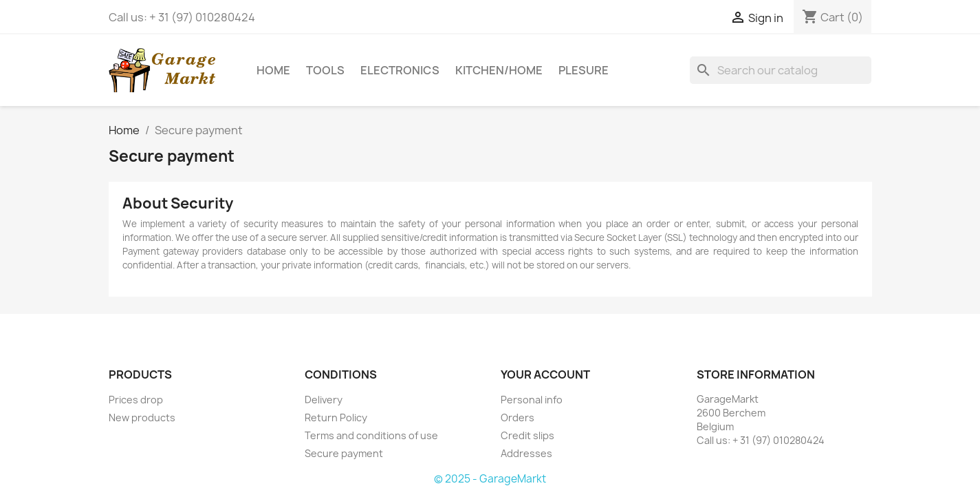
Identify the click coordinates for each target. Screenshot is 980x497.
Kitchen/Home (499, 70)
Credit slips (527, 435)
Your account (545, 374)
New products (142, 417)
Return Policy (336, 417)
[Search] (781, 70)
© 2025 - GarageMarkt (490, 479)
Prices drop (136, 400)
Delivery (324, 400)
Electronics (400, 70)
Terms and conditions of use (371, 435)
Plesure (584, 70)
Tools (325, 70)
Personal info (532, 400)
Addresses (526, 453)
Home (273, 70)
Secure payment (344, 453)
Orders (518, 417)
